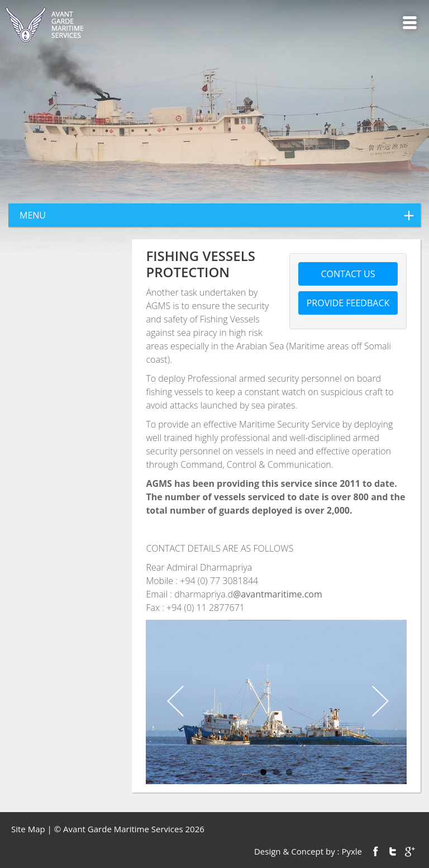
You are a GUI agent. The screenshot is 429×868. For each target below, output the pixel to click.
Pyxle (352, 851)
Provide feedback (348, 303)
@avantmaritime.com (278, 594)
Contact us (348, 274)
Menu (410, 23)
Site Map (28, 829)
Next (379, 702)
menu (220, 215)
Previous (174, 702)
